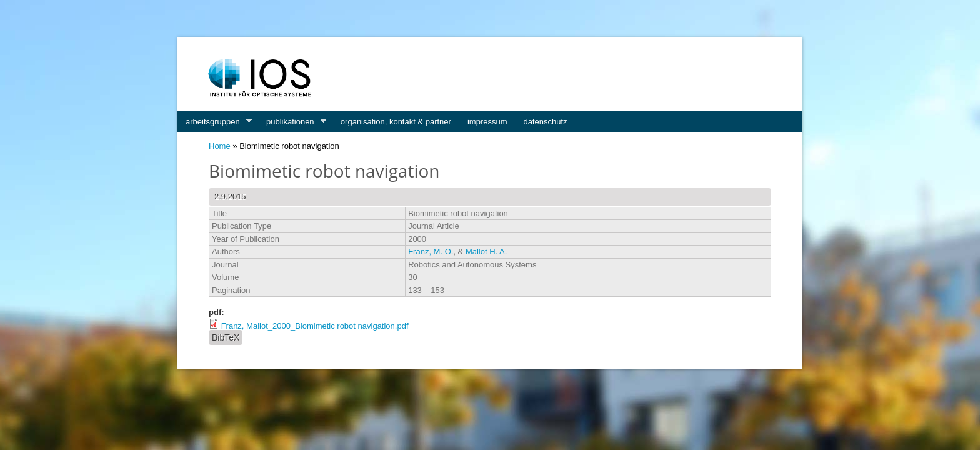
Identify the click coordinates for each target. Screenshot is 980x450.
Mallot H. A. (486, 252)
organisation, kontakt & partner (396, 122)
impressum (487, 122)
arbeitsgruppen (215, 122)
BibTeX (226, 337)
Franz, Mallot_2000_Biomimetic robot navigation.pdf (315, 326)
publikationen (292, 122)
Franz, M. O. (431, 252)
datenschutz (546, 122)
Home (220, 146)
